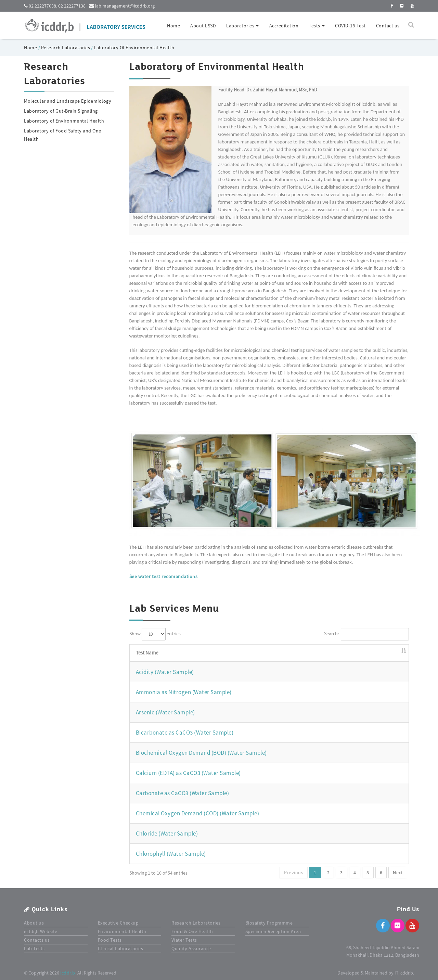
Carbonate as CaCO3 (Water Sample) (183, 793)
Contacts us (37, 940)
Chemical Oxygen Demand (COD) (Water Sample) (198, 813)
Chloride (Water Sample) (167, 833)
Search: (367, 634)
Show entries (155, 634)
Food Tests (110, 940)
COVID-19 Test (350, 26)
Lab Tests (34, 949)
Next (398, 873)
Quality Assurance (191, 949)
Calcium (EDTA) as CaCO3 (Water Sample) (188, 773)
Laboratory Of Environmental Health (134, 48)
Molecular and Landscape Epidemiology (68, 101)
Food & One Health (192, 931)
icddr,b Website (41, 931)
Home (173, 26)
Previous (294, 873)
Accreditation (284, 26)
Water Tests (184, 940)
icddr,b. (68, 973)
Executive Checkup (118, 923)
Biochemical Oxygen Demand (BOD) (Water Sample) (201, 753)
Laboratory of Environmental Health (64, 121)
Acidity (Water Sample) (165, 672)
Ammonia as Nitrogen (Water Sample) (184, 692)
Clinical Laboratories (121, 949)
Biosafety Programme (269, 923)
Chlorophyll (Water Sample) (171, 854)
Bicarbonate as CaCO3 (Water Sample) (185, 733)
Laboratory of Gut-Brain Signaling (61, 111)
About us (34, 923)
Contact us (388, 26)
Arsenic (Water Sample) (165, 712)
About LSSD (203, 26)
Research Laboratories (66, 48)
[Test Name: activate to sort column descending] (269, 653)
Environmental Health (122, 931)
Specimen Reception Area (273, 931)
